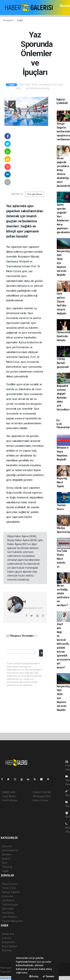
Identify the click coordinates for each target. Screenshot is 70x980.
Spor (5, 863)
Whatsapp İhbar (42, 796)
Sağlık (20, 20)
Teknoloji (7, 867)
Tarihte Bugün (10, 905)
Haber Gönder (41, 800)
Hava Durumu (10, 884)
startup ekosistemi (11, 978)
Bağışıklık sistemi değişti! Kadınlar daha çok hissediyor (63, 398)
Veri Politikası (9, 800)
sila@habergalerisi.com (30, 608)
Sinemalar (8, 909)
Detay (34, 976)
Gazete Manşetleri (12, 921)
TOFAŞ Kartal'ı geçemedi (63, 363)
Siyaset (6, 859)
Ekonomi (7, 846)
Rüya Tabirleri (10, 946)
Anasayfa (8, 20)
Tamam (48, 976)
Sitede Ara (8, 934)
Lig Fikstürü (8, 900)
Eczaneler (8, 896)
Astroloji (7, 950)
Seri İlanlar (8, 913)
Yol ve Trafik (9, 888)
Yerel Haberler (10, 850)
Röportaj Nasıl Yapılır (62, 482)
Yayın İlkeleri (9, 796)
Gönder (42, 653)
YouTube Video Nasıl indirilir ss (62, 559)
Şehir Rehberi (10, 917)
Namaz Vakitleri (11, 892)
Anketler (7, 938)
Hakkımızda (9, 792)
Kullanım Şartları (42, 792)
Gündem (7, 855)
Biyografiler (8, 942)
